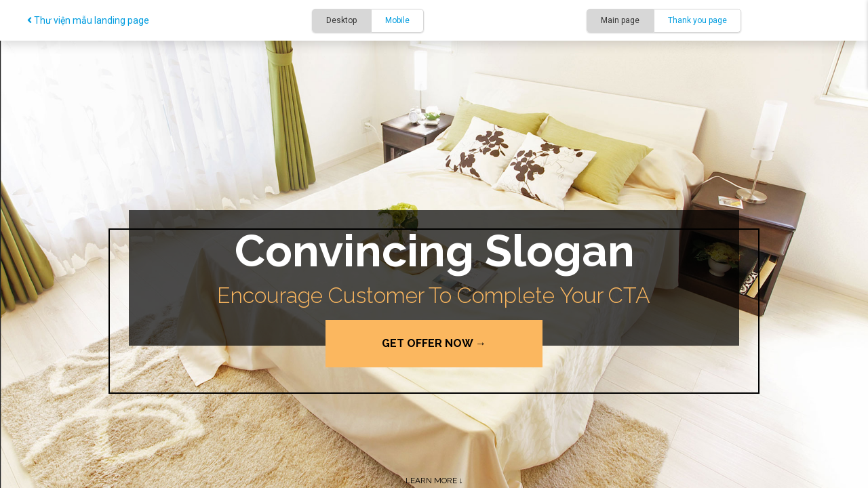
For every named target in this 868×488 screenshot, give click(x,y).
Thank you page (697, 20)
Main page (620, 20)
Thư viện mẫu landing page (88, 20)
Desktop (341, 20)
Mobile (397, 20)
